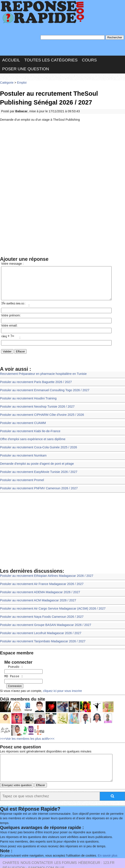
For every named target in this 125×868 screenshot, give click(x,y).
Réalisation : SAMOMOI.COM (28, 855)
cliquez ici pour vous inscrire (59, 681)
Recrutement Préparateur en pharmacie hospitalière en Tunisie (41, 374)
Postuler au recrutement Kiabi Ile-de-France (29, 429)
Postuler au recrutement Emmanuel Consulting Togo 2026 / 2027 (43, 390)
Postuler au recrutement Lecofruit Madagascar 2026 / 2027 (39, 626)
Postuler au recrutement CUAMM (22, 421)
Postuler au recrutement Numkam (22, 453)
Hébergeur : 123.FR (96, 850)
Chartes (11, 850)
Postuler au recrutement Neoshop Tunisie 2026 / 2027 (36, 406)
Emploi (21, 81)
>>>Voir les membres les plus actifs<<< (26, 729)
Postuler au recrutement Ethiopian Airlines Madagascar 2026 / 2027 (45, 571)
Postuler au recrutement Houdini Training (27, 398)
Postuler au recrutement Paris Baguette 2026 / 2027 (34, 382)
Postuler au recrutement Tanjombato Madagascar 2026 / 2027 (41, 634)
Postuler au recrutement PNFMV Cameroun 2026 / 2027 (37, 484)
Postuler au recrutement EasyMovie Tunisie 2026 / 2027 (37, 468)
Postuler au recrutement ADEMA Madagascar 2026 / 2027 (38, 587)
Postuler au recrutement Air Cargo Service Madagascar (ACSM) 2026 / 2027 (50, 602)
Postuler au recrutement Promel (21, 476)
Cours (89, 59)
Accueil (11, 59)
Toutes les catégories (51, 59)
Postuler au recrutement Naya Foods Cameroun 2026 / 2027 (40, 610)
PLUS (60, 855)
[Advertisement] (62, 153)
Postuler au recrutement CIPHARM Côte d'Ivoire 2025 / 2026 (40, 414)
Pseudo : (12, 658)
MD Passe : (12, 667)
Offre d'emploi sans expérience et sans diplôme (31, 437)
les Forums (66, 850)
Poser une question (26, 68)
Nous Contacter (37, 850)
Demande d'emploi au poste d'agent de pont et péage (35, 461)
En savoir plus (103, 843)
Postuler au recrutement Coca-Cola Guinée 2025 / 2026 (37, 445)
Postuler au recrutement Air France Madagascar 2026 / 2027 (40, 579)
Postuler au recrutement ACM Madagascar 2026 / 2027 (36, 595)
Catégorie (6, 81)
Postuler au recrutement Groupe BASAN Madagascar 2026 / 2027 (44, 618)
